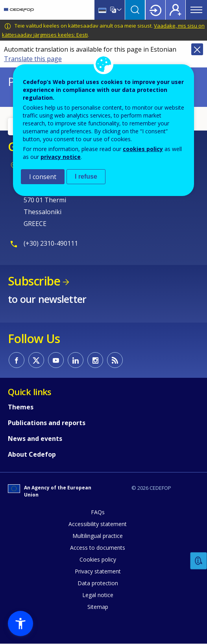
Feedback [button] (199, 561)
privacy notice (61, 157)
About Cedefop (32, 454)
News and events (35, 439)
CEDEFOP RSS (115, 360)
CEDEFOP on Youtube (56, 360)
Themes (21, 407)
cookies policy (143, 149)
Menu (196, 10)
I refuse (86, 176)
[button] (20, 623)
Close (197, 49)
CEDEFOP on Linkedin (76, 360)
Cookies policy (98, 559)
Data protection (98, 583)
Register (176, 10)
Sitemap (98, 607)
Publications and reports (47, 423)
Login (155, 10)
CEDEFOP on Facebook (17, 360)
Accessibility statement (98, 524)
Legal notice (98, 595)
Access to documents (98, 548)
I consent (43, 177)
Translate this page (33, 59)
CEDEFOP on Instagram (95, 360)
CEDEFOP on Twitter (36, 360)
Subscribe (34, 281)
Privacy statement (98, 571)
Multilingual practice (98, 536)
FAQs (98, 512)
